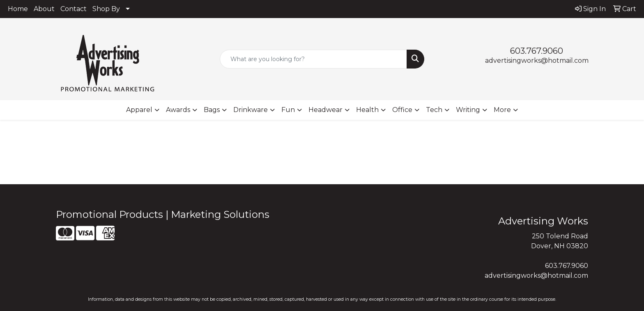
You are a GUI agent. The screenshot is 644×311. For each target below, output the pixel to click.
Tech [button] (434, 110)
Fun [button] (288, 110)
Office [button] (402, 110)
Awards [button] (178, 110)
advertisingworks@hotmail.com (537, 61)
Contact (74, 9)
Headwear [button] (325, 110)
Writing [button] (468, 110)
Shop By (106, 9)
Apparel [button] (139, 110)
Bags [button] (212, 110)
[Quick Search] (314, 59)
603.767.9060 (537, 51)
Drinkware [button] (251, 110)
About (44, 9)
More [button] (502, 110)
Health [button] (367, 110)
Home (18, 9)
